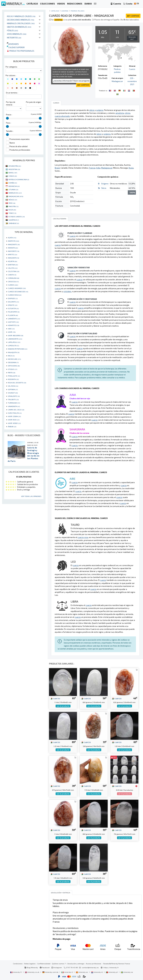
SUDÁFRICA (14, 220)
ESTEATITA (13, 308)
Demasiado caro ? (132, 38)
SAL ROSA (13, 386)
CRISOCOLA (13, 281)
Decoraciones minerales (21, 20)
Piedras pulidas (78, 11)
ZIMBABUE (14, 223)
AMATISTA (13, 241)
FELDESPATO (14, 312)
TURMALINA (14, 403)
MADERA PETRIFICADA (18, 349)
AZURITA (12, 261)
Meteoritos (14, 38)
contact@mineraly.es (90, 967)
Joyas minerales (17, 34)
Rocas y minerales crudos (21, 16)
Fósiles (12, 30)
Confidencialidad (44, 964)
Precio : (9, 115)
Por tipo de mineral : (11, 103)
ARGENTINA (14, 169)
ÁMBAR (12, 426)
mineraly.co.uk (32, 972)
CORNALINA (14, 278)
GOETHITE (13, 322)
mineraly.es (82, 972)
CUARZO (13, 285)
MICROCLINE (14, 359)
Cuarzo (132, 69)
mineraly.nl (97, 972)
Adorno (65, 11)
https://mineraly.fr (111, 967)
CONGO (13, 176)
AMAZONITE (14, 244)
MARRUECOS (15, 193)
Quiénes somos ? (59, 964)
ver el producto (63, 706)
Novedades (13, 44)
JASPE (12, 332)
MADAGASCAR (16, 196)
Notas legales (30, 964)
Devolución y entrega (76, 964)
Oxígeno (105, 184)
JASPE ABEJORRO (16, 335)
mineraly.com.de (51, 972)
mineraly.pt (112, 972)
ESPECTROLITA (15, 413)
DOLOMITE (13, 302)
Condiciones (18, 964)
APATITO (12, 254)
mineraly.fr (16, 972)
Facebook (45, 967)
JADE (11, 329)
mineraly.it (67, 972)
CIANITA (12, 275)
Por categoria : (12, 67)
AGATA (12, 238)
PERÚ (12, 203)
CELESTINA (14, 271)
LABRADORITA (15, 339)
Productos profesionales (21, 51)
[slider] (7, 118)
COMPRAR (133, 16)
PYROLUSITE (14, 376)
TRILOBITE (13, 399)
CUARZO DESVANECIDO (18, 292)
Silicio (104, 188)
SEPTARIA (13, 389)
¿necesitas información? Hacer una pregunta (71, 81)
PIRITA (12, 373)
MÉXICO (13, 200)
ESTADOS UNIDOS (17, 217)
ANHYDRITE (14, 251)
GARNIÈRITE (14, 319)
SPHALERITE (14, 396)
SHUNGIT (13, 393)
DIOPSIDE (13, 298)
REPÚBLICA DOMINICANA (19, 179)
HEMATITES (14, 325)
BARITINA (13, 265)
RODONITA (13, 379)
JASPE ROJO (14, 420)
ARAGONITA (13, 258)
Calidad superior (16, 47)
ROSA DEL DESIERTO (17, 383)
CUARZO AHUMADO (17, 288)
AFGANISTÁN (15, 166)
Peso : (9, 123)
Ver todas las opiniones (31, 496)
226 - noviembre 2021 (132, 81)
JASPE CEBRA (14, 416)
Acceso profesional (94, 964)
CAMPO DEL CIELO (16, 410)
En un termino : (12, 93)
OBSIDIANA (13, 362)
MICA (11, 356)
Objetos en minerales (19, 27)
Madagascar (117, 81)
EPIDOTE (13, 305)
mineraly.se (127, 972)
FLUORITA (13, 315)
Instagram (57, 967)
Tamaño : (10, 131)
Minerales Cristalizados (21, 23)
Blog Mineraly (31, 967)
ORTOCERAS (14, 366)
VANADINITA (14, 406)
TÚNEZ (12, 213)
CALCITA (13, 268)
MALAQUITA (14, 352)
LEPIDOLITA (13, 345)
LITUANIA (13, 189)
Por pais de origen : (34, 103)
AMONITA (13, 248)
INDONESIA (14, 186)
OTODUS (13, 369)
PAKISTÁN (13, 206)
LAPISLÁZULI (14, 342)
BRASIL (13, 173)
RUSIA (12, 210)
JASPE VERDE (14, 423)
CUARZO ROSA (15, 295)
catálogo (55, 11)
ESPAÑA (13, 183)
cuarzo (55, 698)
